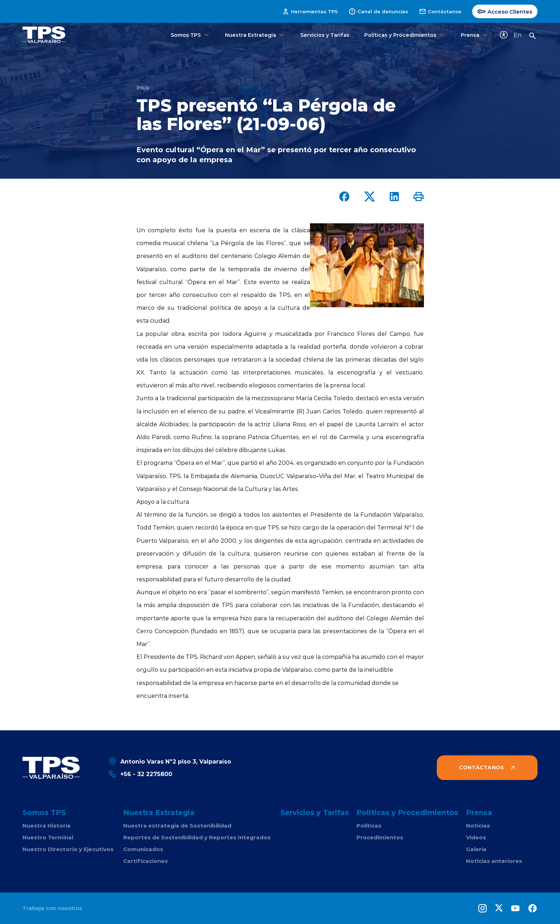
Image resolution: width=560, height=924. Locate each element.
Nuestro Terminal (48, 837)
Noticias (478, 826)
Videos (476, 837)
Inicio (143, 88)
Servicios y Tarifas (325, 35)
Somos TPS (190, 35)
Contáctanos (440, 11)
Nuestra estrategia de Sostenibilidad (177, 826)
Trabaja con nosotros (52, 908)
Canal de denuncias (378, 11)
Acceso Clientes (505, 11)
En (517, 35)
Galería (476, 849)
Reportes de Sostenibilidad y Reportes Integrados (197, 837)
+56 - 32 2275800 (140, 774)
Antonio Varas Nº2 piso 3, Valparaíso (170, 761)
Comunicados (143, 849)
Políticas (369, 826)
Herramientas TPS (310, 11)
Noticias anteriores (494, 861)
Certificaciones (146, 861)
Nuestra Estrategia (255, 35)
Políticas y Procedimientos (405, 35)
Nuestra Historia (47, 826)
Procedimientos (380, 837)
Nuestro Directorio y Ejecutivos (68, 849)
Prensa (475, 35)
